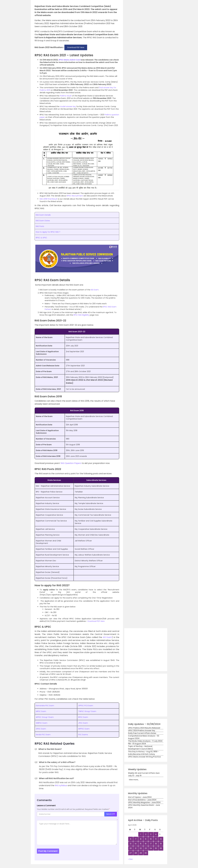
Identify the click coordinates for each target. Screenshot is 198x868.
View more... (134, 780)
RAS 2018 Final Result (48, 199)
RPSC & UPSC (41, 238)
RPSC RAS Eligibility (81, 315)
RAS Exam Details (43, 215)
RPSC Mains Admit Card (70, 60)
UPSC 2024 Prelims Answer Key (142, 731)
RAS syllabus (61, 785)
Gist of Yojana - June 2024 (140, 797)
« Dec (130, 859)
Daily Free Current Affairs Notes (142, 733)
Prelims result (66, 96)
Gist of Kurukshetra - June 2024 (142, 800)
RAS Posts (40, 226)
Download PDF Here (96, 621)
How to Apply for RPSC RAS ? (48, 232)
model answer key (68, 106)
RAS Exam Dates (43, 221)
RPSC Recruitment (75, 196)
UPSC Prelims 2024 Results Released (144, 728)
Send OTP (111, 814)
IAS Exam (95, 290)
